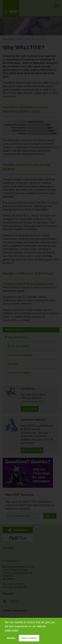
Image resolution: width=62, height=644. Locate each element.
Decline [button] (11, 638)
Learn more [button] (12, 630)
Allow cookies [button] (29, 638)
